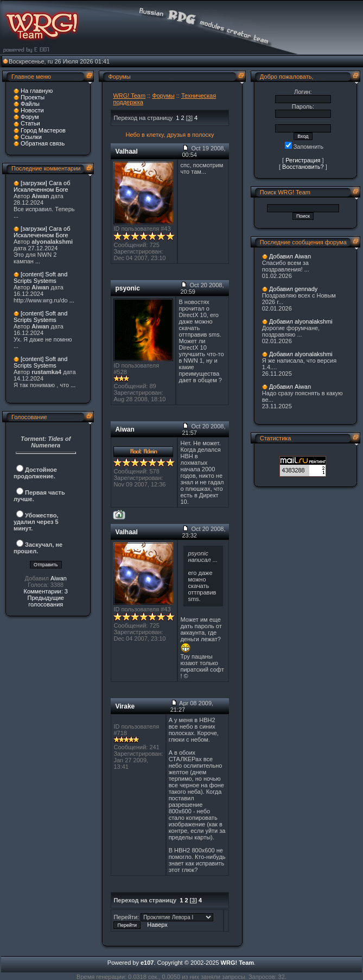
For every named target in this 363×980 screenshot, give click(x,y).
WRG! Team (129, 96)
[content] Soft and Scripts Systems (40, 277)
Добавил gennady (294, 289)
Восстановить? (303, 167)
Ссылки (31, 137)
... (16, 216)
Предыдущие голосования (45, 601)
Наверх (157, 925)
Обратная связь (43, 143)
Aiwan (59, 578)
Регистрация (303, 160)
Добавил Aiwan (290, 256)
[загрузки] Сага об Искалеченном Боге (42, 186)
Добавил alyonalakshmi (301, 321)
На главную (37, 91)
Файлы (30, 104)
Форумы (163, 96)
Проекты (33, 97)
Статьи (30, 123)
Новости (32, 110)
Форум (30, 117)
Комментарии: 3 (46, 591)
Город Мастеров (43, 130)
